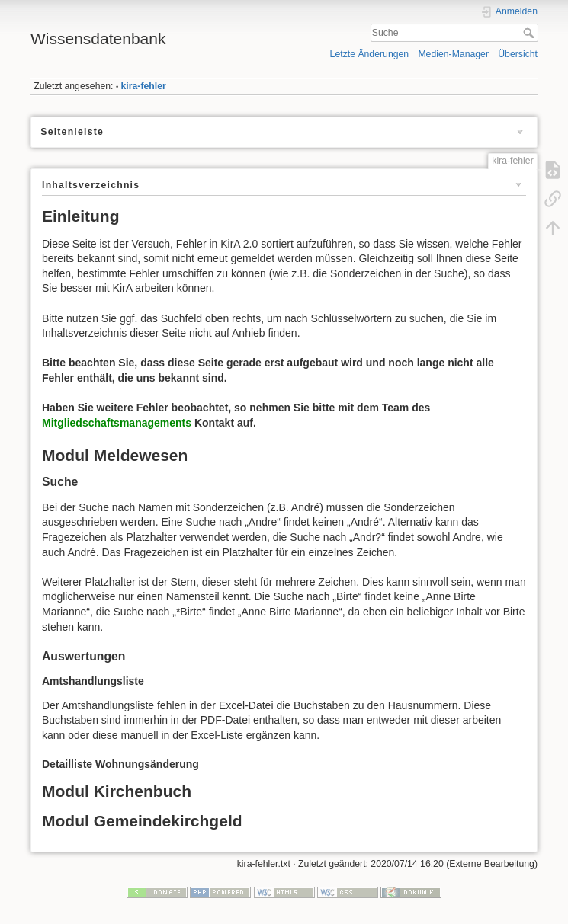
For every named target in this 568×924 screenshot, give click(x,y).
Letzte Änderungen (370, 54)
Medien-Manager (453, 54)
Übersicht (518, 54)
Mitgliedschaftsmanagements (117, 423)
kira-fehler (144, 86)
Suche (530, 33)
